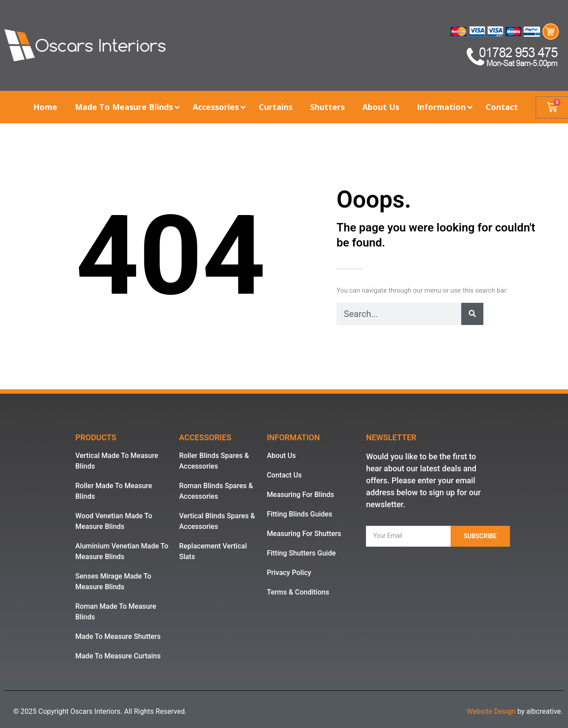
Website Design (491, 711)
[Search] (472, 314)
